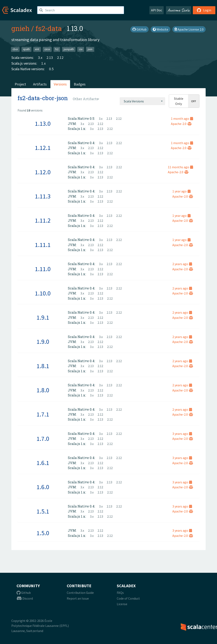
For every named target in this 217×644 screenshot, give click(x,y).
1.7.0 (43, 439)
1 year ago (181, 191)
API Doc (157, 10)
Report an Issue (78, 598)
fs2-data (49, 28)
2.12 (60, 58)
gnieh (20, 28)
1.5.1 (43, 511)
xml (37, 49)
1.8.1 (43, 366)
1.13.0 (43, 123)
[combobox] (142, 101)
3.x (40, 58)
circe (47, 49)
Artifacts (40, 84)
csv (81, 49)
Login (204, 10)
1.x (44, 63)
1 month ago (182, 119)
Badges (80, 84)
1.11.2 (43, 220)
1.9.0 (43, 342)
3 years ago (182, 434)
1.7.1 (43, 414)
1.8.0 (43, 390)
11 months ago (180, 167)
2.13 (50, 58)
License (122, 604)
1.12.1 (43, 148)
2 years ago (182, 264)
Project (20, 84)
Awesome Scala (179, 10)
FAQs (120, 593)
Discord (25, 598)
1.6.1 (43, 463)
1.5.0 (43, 533)
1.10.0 (43, 293)
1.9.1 (43, 317)
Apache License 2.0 (189, 29)
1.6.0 (43, 487)
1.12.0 (43, 172)
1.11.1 (43, 245)
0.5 (51, 69)
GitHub (139, 29)
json (90, 49)
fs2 (57, 49)
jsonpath (69, 49)
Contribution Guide (80, 593)
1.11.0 (43, 269)
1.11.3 (43, 196)
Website (160, 29)
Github (24, 593)
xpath (26, 49)
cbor (15, 49)
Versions (60, 84)
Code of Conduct (128, 598)
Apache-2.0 (181, 124)
